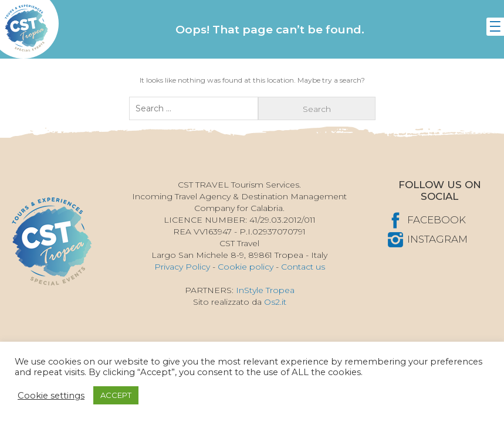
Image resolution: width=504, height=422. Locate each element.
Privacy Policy (182, 267)
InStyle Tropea (265, 290)
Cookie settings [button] (51, 396)
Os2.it (275, 302)
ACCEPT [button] (116, 395)
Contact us (303, 267)
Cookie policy (246, 267)
